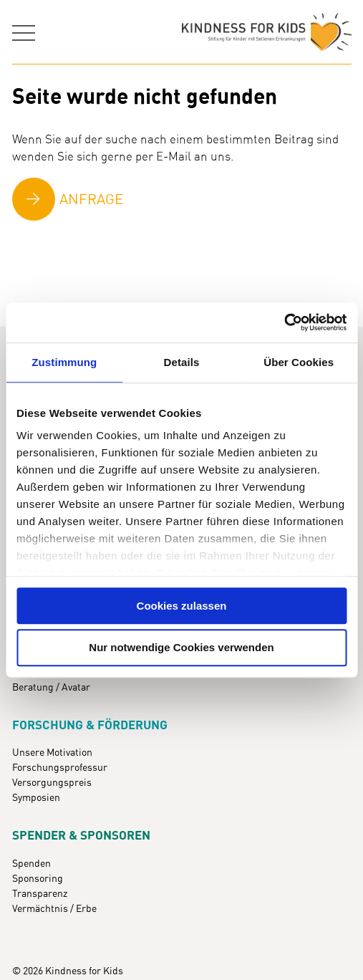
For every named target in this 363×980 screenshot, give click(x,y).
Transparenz (40, 894)
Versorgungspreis (52, 783)
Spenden (32, 864)
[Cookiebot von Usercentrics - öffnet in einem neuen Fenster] (284, 322)
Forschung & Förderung (90, 726)
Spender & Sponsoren (81, 836)
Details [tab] (182, 362)
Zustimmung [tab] (64, 362)
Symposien (36, 798)
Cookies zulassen (182, 606)
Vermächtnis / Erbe (54, 909)
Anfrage (91, 200)
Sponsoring (38, 879)
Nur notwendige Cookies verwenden (181, 648)
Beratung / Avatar (51, 688)
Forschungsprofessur (60, 768)
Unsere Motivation (52, 753)
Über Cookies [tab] (299, 362)
